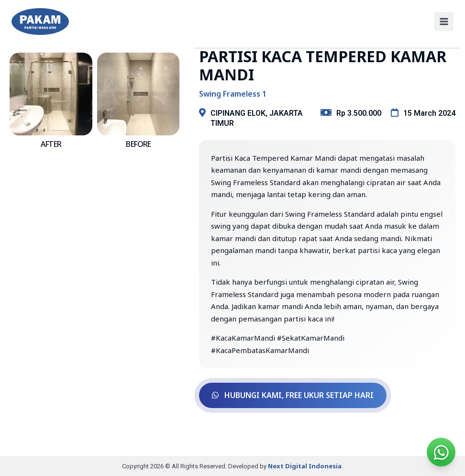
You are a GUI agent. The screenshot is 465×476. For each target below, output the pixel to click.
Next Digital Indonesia (305, 465)
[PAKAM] (40, 22)
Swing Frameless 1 (233, 94)
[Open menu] (444, 22)
